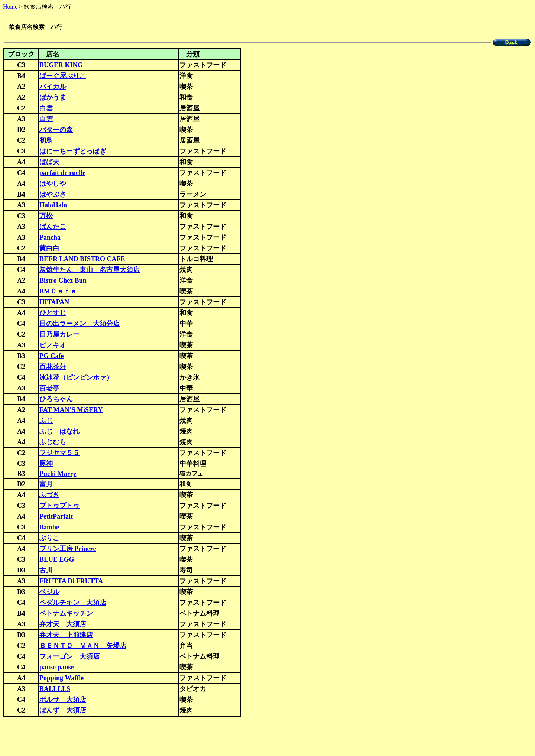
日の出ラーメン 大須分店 (80, 324)
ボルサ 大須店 (63, 700)
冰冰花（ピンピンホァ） (76, 378)
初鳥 (46, 141)
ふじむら (53, 443)
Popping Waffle (61, 679)
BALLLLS (55, 690)
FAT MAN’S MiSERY (71, 411)
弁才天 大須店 (63, 625)
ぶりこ (49, 539)
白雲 (46, 109)
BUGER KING (61, 66)
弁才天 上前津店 (66, 636)
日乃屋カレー (59, 335)
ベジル (49, 593)
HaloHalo (53, 206)
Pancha (50, 238)
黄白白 (49, 249)
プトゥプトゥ (59, 506)
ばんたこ (53, 227)
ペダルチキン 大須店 (73, 603)
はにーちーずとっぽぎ (73, 152)
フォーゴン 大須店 (69, 657)
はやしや (53, 184)
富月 (46, 485)
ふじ (46, 421)
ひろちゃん (56, 400)
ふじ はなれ (59, 432)
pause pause (57, 668)
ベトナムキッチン (66, 614)
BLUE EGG (57, 560)
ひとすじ (53, 314)
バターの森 (56, 130)
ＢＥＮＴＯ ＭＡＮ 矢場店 (83, 646)
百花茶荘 (53, 367)
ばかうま (53, 98)
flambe (49, 528)
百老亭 (49, 389)
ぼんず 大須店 (63, 711)
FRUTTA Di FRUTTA (71, 582)
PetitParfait (56, 517)
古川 (46, 571)
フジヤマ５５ (59, 454)
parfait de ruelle (62, 173)
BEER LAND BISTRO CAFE (82, 260)
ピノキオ (53, 346)
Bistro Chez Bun (63, 281)
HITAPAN (54, 303)
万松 (46, 217)
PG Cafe (51, 357)
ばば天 (49, 163)
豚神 (46, 464)
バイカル (53, 87)
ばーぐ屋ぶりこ (63, 77)
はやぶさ (53, 195)
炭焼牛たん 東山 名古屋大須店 (90, 270)
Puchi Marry (58, 474)
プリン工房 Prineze (68, 549)
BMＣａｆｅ (58, 292)
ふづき (49, 496)
